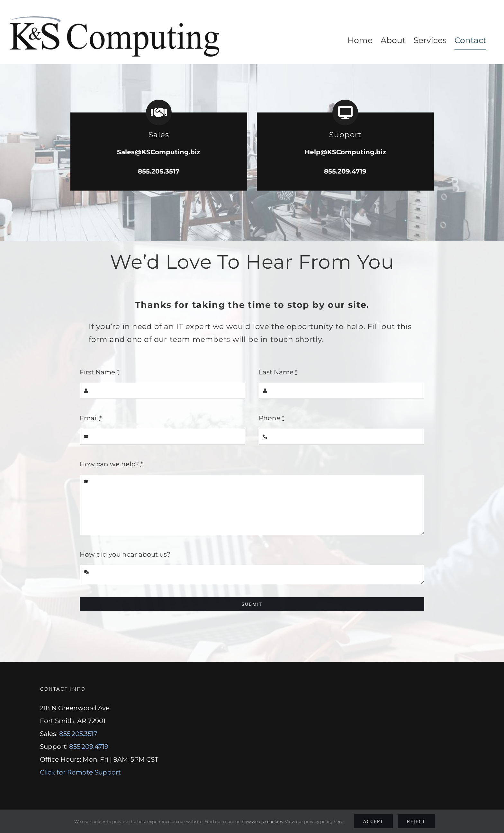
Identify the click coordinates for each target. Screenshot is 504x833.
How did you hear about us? (125, 554)
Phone (272, 418)
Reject (416, 821)
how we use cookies (262, 821)
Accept (373, 821)
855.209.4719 (345, 171)
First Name (99, 372)
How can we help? (111, 464)
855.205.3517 (159, 171)
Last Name (278, 372)
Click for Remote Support (80, 772)
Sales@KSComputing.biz (159, 152)
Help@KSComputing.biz (345, 152)
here (338, 821)
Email (91, 418)
